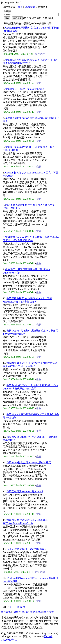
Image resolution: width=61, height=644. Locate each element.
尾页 (23, 607)
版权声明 (27, 612)
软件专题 (49, 612)
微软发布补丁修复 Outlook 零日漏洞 (25, 89)
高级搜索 (30, 7)
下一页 (16, 607)
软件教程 (40, 54)
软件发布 (6, 612)
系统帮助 (40, 572)
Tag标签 (17, 612)
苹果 (39, 431)
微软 (39, 83)
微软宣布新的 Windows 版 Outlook (25, 491)
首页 (20, 7)
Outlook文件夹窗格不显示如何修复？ (27, 549)
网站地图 (38, 612)
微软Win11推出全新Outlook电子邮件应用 (29, 463)
